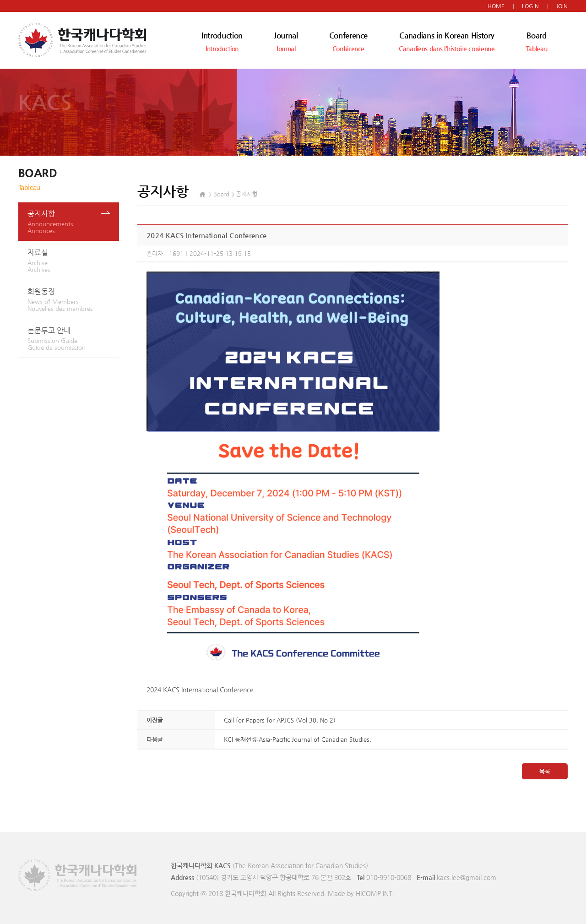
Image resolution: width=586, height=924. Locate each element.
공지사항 (73, 222)
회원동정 (73, 299)
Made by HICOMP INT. (361, 893)
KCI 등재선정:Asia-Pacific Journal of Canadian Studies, (298, 739)
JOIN (562, 6)
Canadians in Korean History (447, 41)
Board (537, 41)
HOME (496, 6)
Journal (286, 41)
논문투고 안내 (73, 338)
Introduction (222, 41)
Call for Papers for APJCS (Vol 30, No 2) (280, 720)
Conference (349, 41)
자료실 (73, 261)
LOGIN (530, 6)
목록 (545, 771)
